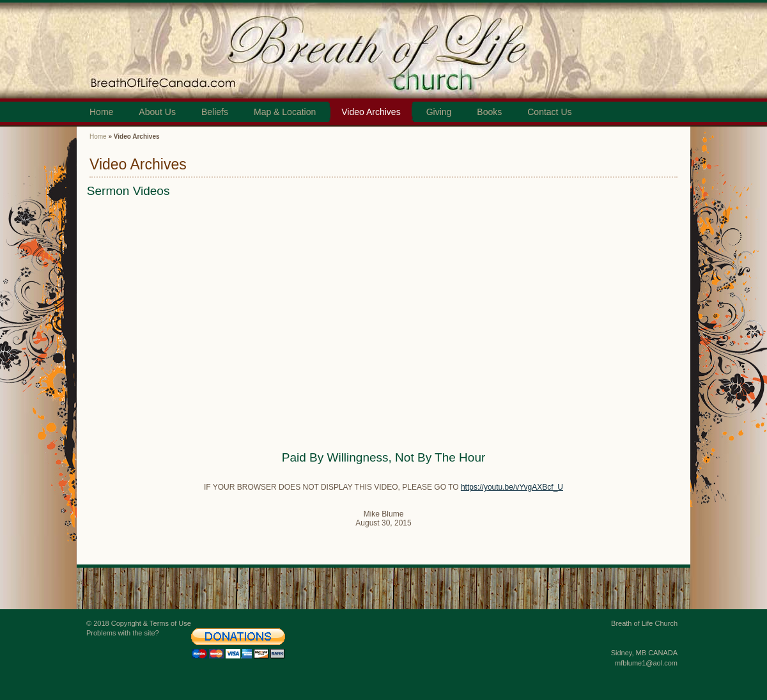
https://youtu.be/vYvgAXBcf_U (512, 487)
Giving (439, 112)
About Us (157, 112)
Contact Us (549, 112)
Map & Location (285, 112)
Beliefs (215, 112)
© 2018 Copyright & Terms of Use (139, 623)
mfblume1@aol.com (646, 663)
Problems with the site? (123, 633)
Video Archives (371, 112)
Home (101, 112)
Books (489, 112)
